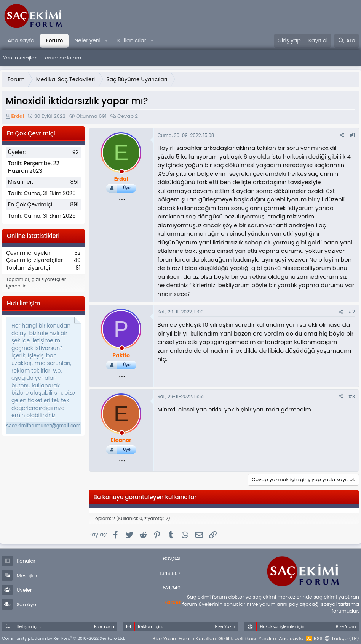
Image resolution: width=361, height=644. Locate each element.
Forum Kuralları (197, 638)
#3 (352, 396)
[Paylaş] (342, 136)
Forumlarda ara (62, 58)
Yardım (268, 638)
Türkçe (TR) (342, 638)
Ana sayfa (21, 40)
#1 (352, 135)
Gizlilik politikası (237, 638)
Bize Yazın (164, 638)
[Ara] (347, 41)
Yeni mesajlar (20, 58)
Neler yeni (87, 40)
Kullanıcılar (132, 40)
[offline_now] (122, 173)
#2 (352, 312)
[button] (106, 41)
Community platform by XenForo (63, 638)
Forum (54, 40)
